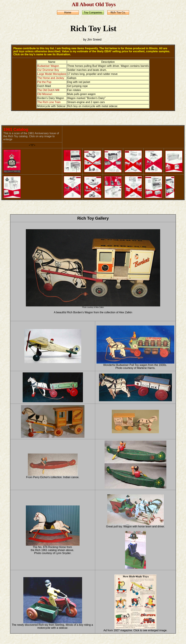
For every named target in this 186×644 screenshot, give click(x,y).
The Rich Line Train (49, 102)
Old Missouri (45, 94)
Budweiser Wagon (48, 66)
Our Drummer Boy (48, 70)
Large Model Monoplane (52, 74)
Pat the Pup (44, 82)
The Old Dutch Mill (48, 90)
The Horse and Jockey (51, 78)
